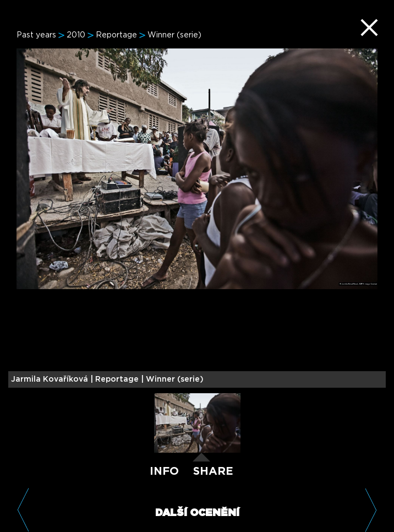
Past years (36, 35)
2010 (76, 35)
